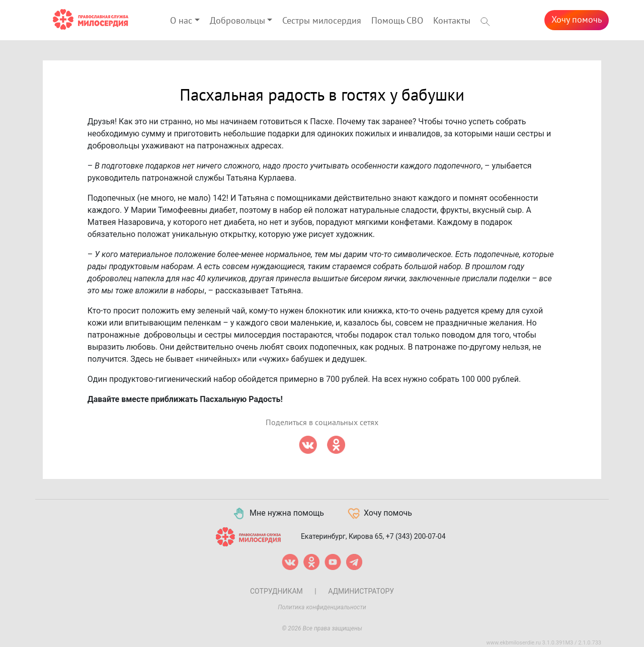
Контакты (452, 21)
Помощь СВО (397, 21)
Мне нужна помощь (278, 514)
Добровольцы (237, 21)
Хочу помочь (577, 20)
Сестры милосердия (322, 21)
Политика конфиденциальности (322, 607)
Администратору (361, 591)
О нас (181, 21)
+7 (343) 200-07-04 (416, 536)
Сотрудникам (276, 591)
